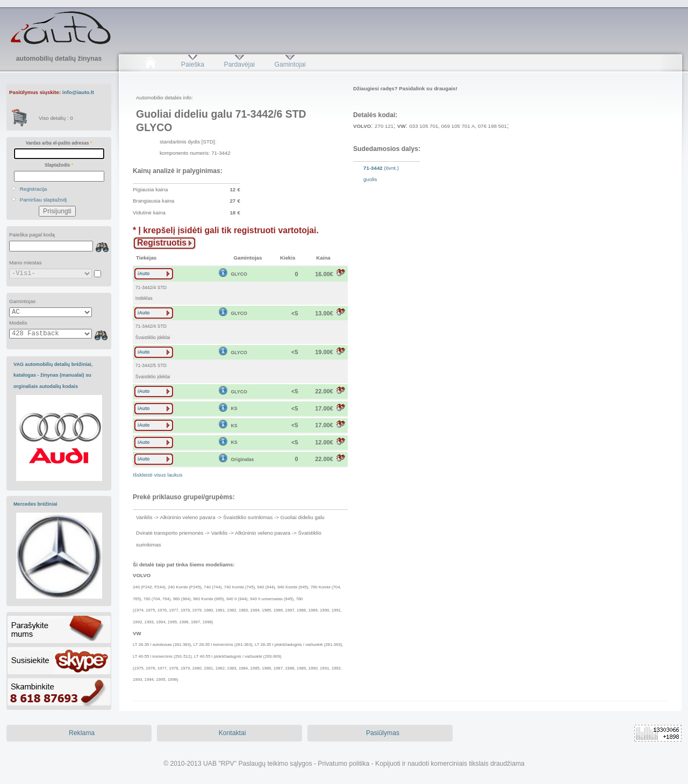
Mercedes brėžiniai (35, 504)
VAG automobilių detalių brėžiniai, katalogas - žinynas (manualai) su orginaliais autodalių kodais (53, 375)
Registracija (34, 189)
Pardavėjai (239, 64)
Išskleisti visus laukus (157, 475)
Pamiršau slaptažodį (44, 200)
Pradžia (150, 64)
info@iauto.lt (78, 92)
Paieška (193, 64)
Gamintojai (290, 64)
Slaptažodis (59, 165)
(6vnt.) (381, 174)
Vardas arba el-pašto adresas (59, 143)
